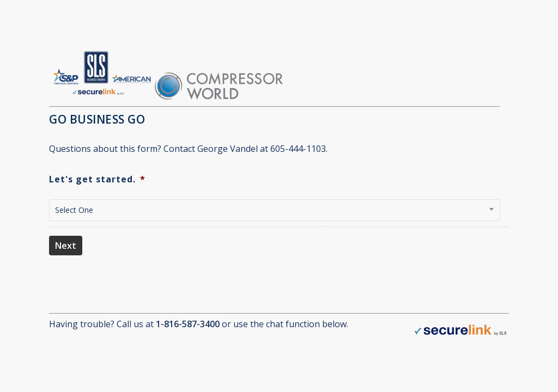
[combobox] (275, 210)
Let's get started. (97, 179)
